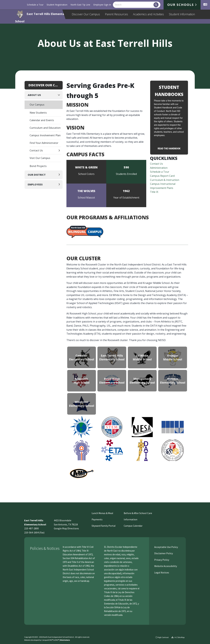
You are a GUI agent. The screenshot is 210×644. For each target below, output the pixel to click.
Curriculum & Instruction (165, 180)
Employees (35, 184)
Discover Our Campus (86, 14)
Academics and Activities (148, 14)
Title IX (154, 192)
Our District (37, 175)
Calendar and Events (42, 120)
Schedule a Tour (35, 5)
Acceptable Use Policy (166, 547)
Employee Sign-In (102, 5)
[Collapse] (60, 95)
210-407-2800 (31, 528)
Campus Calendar (133, 526)
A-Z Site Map (178, 637)
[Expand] (60, 151)
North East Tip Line (80, 5)
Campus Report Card (162, 176)
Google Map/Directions (66, 528)
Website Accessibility (165, 566)
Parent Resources (116, 14)
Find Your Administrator (44, 143)
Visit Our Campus (40, 158)
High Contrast (163, 637)
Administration (159, 168)
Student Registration (57, 5)
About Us (34, 95)
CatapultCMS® (47, 640)
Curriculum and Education (45, 128)
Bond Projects (38, 166)
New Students (38, 113)
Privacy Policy (161, 560)
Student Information (182, 14)
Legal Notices (161, 572)
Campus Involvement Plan (45, 135)
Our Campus (37, 105)
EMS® (57, 640)
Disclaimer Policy (163, 553)
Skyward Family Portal (104, 526)
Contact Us (156, 164)
